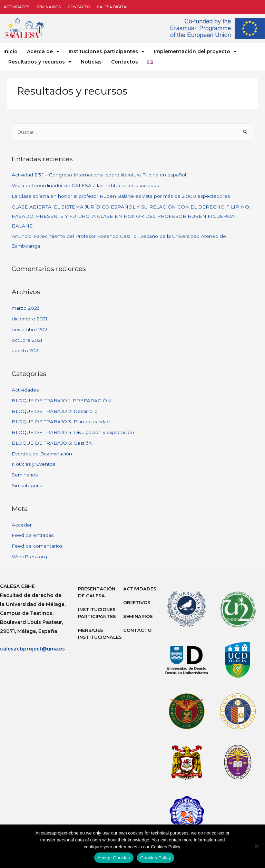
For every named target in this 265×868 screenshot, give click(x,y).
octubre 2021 (27, 340)
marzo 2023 (26, 308)
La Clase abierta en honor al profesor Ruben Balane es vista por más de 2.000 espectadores (121, 196)
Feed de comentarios (37, 546)
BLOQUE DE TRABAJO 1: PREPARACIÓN (61, 401)
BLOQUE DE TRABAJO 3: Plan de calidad (61, 422)
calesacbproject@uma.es (32, 649)
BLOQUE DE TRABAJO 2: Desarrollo (55, 411)
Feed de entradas (33, 535)
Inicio (11, 51)
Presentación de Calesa (97, 592)
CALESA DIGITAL (113, 7)
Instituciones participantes (107, 51)
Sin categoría (27, 485)
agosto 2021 (26, 350)
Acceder (22, 525)
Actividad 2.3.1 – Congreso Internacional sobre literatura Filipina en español (99, 175)
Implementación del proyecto (195, 51)
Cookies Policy (156, 858)
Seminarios (48, 7)
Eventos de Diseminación (42, 454)
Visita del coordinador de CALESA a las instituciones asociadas (85, 185)
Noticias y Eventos (33, 464)
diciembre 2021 (30, 319)
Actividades (16, 7)
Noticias (91, 62)
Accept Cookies (114, 858)
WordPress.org (29, 557)
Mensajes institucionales (97, 634)
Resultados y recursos (40, 62)
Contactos (125, 62)
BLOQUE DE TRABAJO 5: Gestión (52, 443)
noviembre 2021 (30, 329)
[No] (256, 846)
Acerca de (43, 51)
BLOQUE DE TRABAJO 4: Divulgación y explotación (73, 432)
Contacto (79, 7)
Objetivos (137, 602)
